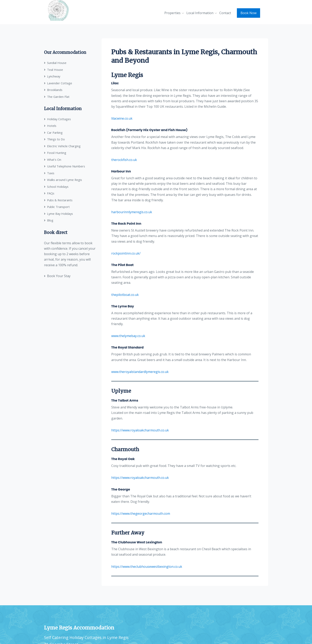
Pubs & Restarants (59, 200)
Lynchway (52, 76)
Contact (225, 13)
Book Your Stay (57, 276)
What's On (53, 160)
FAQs (49, 193)
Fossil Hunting (55, 153)
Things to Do (55, 139)
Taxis (49, 173)
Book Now (248, 13)
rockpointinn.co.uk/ (126, 253)
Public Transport (57, 207)
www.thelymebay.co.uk (128, 336)
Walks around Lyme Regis (63, 180)
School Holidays (56, 187)
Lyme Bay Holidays (59, 214)
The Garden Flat (57, 97)
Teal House (54, 70)
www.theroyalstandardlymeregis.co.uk (140, 372)
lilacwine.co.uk (122, 118)
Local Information (200, 13)
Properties (172, 13)
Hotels (50, 126)
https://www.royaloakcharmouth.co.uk (140, 430)
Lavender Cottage (58, 83)
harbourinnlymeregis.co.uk (132, 212)
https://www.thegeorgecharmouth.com (141, 514)
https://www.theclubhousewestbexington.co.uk (147, 567)
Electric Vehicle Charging (62, 146)
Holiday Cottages (58, 119)
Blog (49, 220)
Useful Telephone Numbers (65, 166)
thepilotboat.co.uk (125, 295)
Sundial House (55, 63)
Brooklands (53, 90)
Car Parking (53, 133)
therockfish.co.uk (124, 160)
